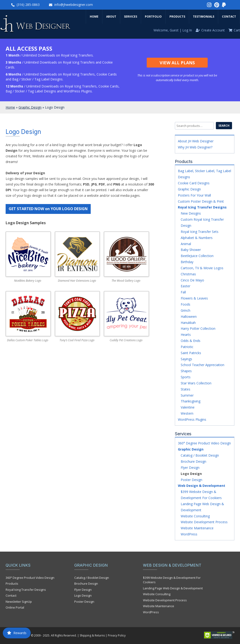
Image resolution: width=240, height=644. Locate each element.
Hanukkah (188, 323)
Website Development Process (204, 522)
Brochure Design (193, 461)
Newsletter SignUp (19, 602)
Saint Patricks (191, 353)
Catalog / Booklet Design (200, 455)
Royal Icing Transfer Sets (200, 232)
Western (187, 413)
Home (94, 17)
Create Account (213, 30)
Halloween (189, 316)
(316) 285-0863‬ (28, 5)
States (186, 389)
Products (177, 17)
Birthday (187, 262)
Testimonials (204, 17)
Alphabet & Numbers (197, 238)
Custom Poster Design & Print (201, 201)
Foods (186, 304)
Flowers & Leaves (194, 298)
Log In (187, 30)
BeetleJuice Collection (197, 256)
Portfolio (153, 17)
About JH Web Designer (196, 141)
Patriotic (187, 347)
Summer (187, 395)
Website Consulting (195, 516)
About (111, 17)
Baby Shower (191, 250)
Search (224, 126)
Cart (237, 30)
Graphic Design (30, 107)
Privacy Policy (117, 635)
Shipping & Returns (92, 635)
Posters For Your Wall (194, 195)
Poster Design (191, 480)
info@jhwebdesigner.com (74, 5)
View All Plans (177, 63)
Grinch (186, 310)
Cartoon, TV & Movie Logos (202, 268)
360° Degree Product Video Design (204, 443)
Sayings (186, 359)
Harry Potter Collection (198, 328)
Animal (186, 244)
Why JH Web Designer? (195, 147)
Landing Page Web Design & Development (173, 588)
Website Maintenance (197, 528)
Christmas (188, 274)
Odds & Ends (191, 341)
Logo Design (191, 474)
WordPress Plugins (192, 419)
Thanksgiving (191, 401)
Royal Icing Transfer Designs (202, 207)
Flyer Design (190, 468)
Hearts (186, 335)
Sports (186, 377)
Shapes (186, 371)
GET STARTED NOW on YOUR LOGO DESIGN (48, 209)
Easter (186, 286)
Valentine (188, 407)
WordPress (189, 534)
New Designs (191, 213)
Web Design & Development (202, 486)
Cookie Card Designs (194, 183)
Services (131, 17)
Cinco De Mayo (192, 280)
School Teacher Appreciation (202, 365)
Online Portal (15, 607)
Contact (229, 17)
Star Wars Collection (196, 383)
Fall (183, 292)
